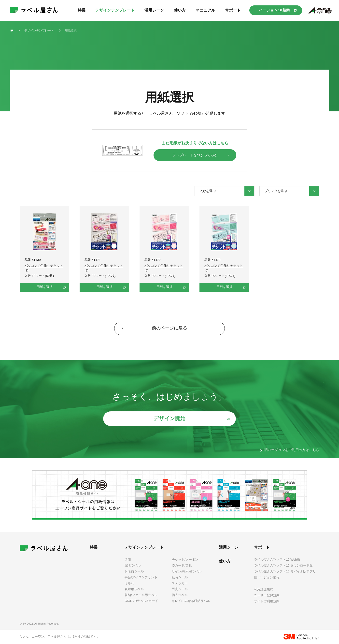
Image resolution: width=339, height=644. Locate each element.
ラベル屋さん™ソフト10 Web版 (277, 560)
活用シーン (229, 547)
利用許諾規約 (264, 589)
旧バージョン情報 (267, 577)
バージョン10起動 (274, 10)
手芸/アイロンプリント (141, 577)
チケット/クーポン (185, 560)
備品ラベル (180, 595)
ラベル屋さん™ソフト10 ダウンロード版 (283, 565)
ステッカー (180, 583)
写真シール (180, 589)
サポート (262, 547)
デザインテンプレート (144, 547)
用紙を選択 (45, 287)
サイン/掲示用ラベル (187, 571)
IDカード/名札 (182, 565)
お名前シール (134, 571)
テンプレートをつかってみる (195, 155)
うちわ (129, 583)
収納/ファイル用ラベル (141, 595)
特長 (94, 547)
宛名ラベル (133, 565)
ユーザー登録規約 (267, 595)
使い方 (225, 561)
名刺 (128, 560)
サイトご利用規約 (267, 601)
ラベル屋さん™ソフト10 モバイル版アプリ (285, 571)
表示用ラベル (134, 589)
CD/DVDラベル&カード (141, 601)
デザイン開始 (169, 418)
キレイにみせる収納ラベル (191, 601)
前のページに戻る (169, 328)
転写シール (180, 577)
